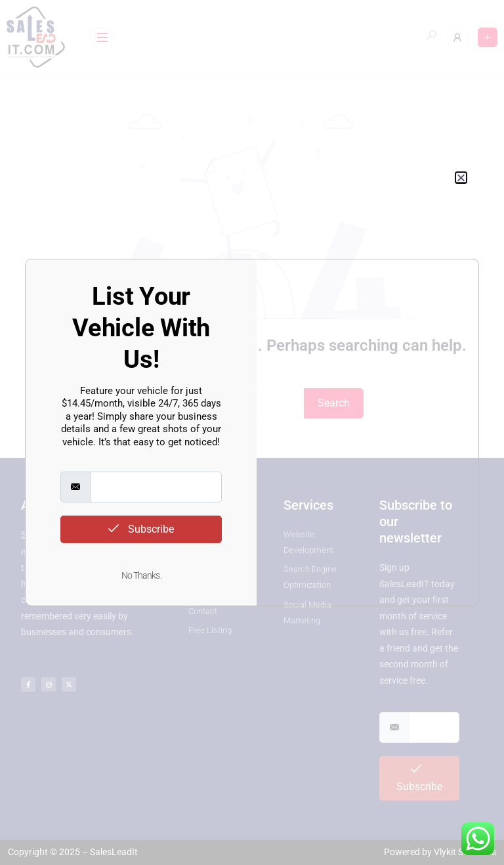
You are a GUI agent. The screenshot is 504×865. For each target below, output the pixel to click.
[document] (252, 433)
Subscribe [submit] (141, 529)
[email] (156, 487)
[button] (461, 178)
